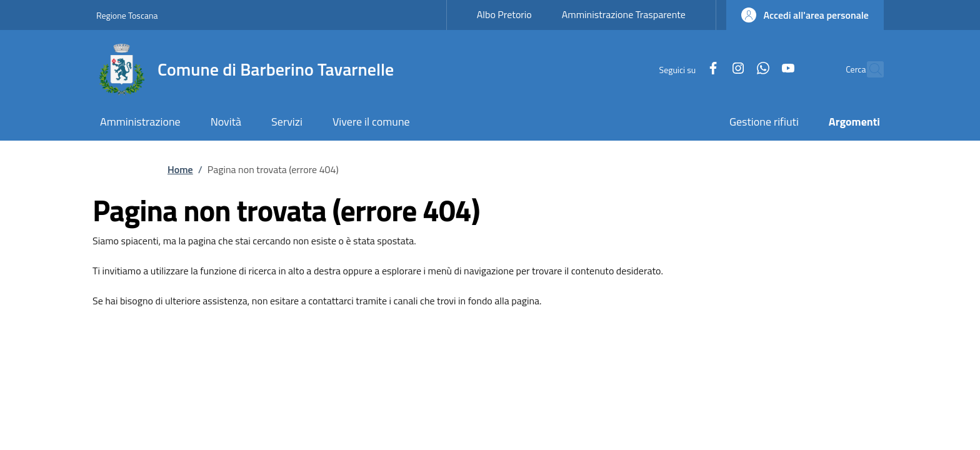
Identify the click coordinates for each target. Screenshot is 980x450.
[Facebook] (686, 69)
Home (180, 169)
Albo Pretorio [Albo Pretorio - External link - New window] (504, 14)
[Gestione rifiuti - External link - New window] (764, 123)
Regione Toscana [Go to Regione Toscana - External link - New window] (127, 15)
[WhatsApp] (736, 69)
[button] (805, 15)
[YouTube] (761, 69)
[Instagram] (711, 69)
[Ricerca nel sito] (869, 69)
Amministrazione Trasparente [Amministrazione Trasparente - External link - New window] (624, 14)
